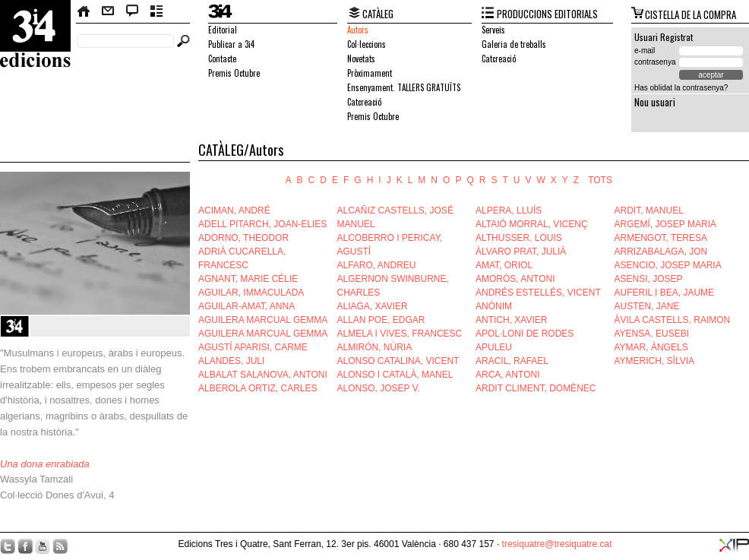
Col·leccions (367, 44)
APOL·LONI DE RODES (525, 334)
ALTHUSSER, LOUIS (519, 238)
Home (84, 11)
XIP (734, 545)
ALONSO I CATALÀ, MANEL (395, 375)
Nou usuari (655, 102)
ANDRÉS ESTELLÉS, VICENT (538, 293)
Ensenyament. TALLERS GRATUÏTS (404, 87)
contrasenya (655, 62)
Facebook (25, 546)
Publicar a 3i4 (231, 44)
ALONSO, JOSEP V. (379, 388)
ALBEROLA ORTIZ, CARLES (258, 388)
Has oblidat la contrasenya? (681, 88)
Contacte (108, 11)
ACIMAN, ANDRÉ (234, 210)
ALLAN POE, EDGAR (381, 320)
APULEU (494, 347)
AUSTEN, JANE (647, 306)
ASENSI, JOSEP (649, 279)
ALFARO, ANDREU (377, 265)
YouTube (43, 546)
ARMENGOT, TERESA (661, 238)
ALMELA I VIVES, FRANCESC (400, 334)
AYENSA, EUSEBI (652, 334)
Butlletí (157, 11)
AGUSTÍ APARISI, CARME (253, 347)
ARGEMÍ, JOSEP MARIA (665, 224)
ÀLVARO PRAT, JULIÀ (521, 252)
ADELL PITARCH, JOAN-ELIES (262, 224)
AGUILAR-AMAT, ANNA (247, 306)
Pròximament (370, 73)
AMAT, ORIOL (504, 265)
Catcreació (364, 102)
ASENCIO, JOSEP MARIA (668, 265)
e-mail (645, 51)
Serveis (493, 30)
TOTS (600, 180)
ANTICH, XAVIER (511, 320)
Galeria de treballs (514, 44)
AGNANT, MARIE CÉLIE (248, 279)
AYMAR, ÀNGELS (651, 347)
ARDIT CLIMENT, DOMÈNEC (536, 388)
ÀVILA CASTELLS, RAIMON (673, 320)
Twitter (8, 546)
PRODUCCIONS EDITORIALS (547, 14)
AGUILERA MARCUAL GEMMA (263, 320)
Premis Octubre (234, 73)
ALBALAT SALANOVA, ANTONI (263, 375)
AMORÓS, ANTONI (515, 279)
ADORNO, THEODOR (243, 238)
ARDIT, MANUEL (649, 210)
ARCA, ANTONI (507, 375)
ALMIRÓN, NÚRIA (375, 347)
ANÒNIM (494, 306)
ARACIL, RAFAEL (512, 361)
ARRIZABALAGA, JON (661, 252)
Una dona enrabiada (45, 464)
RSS (60, 546)
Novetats (361, 59)
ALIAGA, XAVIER (373, 306)
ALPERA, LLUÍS (509, 210)
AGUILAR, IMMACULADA (251, 293)
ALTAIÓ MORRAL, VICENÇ (532, 224)
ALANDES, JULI (231, 361)
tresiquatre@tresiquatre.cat (557, 544)
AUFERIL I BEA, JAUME (665, 293)
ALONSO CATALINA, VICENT (398, 361)
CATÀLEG (378, 14)
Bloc (133, 11)
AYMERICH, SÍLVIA (655, 361)
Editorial (223, 30)
